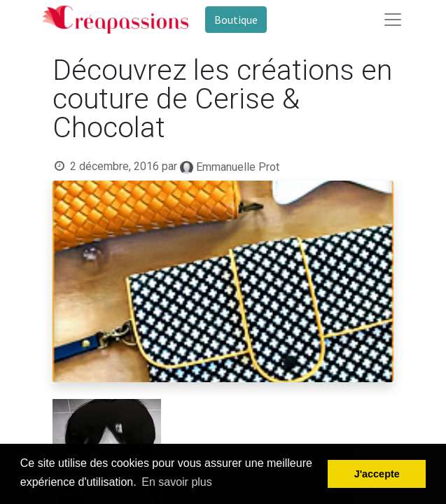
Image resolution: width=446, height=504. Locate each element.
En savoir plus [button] (177, 482)
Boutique (236, 20)
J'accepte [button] (377, 474)
